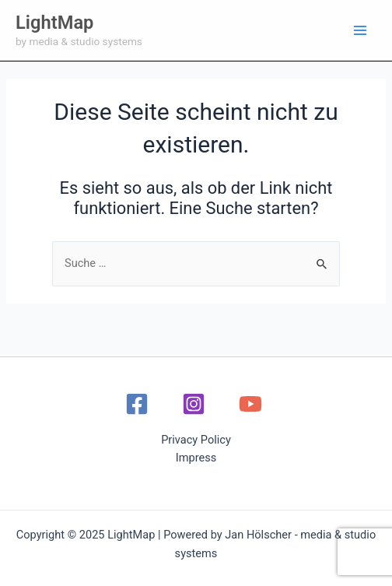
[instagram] (196, 404)
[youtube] (253, 404)
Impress (196, 458)
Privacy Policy (196, 440)
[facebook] (140, 404)
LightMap (54, 23)
